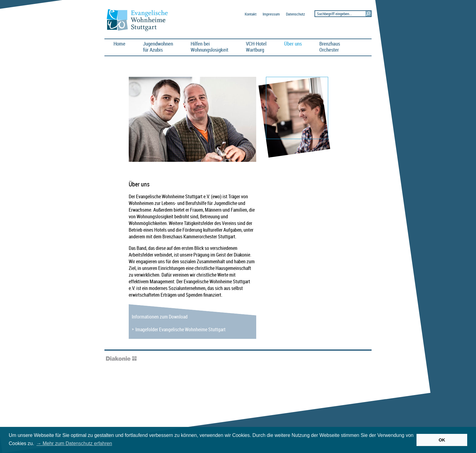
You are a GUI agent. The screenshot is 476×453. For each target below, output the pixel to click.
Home (119, 44)
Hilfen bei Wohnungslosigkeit (209, 47)
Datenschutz (295, 14)
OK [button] (442, 440)
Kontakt (251, 14)
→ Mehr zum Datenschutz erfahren (74, 443)
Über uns (293, 44)
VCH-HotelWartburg (256, 47)
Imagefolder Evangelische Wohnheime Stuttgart (180, 329)
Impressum (271, 14)
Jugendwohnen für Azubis (158, 47)
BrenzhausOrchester (330, 47)
